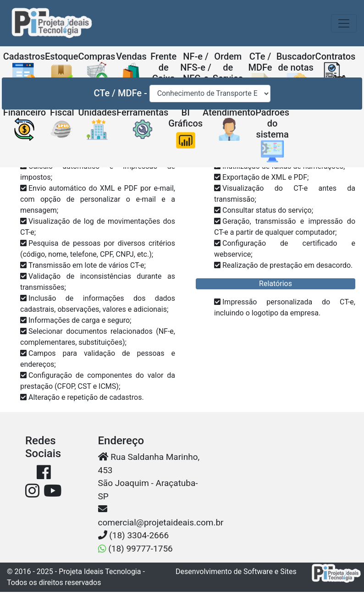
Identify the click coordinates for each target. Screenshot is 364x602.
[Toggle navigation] (344, 23)
